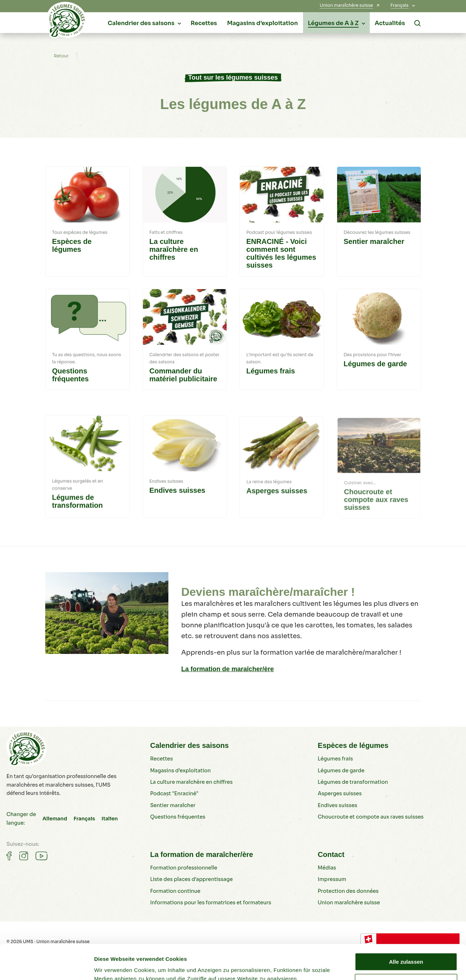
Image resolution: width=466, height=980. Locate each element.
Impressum (332, 879)
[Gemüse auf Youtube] (41, 856)
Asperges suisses (340, 793)
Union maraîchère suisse (349, 903)
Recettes (161, 759)
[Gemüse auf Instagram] (24, 856)
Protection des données (348, 891)
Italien (110, 819)
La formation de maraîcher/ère (228, 669)
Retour (61, 56)
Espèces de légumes (353, 745)
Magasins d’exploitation (180, 771)
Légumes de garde (341, 771)
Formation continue (175, 891)
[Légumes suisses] (67, 22)
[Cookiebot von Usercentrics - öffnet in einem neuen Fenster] (46, 966)
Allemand (55, 819)
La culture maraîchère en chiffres (191, 782)
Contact (331, 854)
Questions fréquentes (178, 817)
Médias (327, 868)
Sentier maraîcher (173, 805)
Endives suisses (337, 805)
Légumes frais (335, 759)
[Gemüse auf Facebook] (9, 856)
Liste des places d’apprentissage (191, 879)
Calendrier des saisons (189, 745)
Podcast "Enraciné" (174, 793)
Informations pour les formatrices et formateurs (211, 903)
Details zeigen (112, 966)
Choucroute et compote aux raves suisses (371, 817)
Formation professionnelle (184, 868)
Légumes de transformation (353, 782)
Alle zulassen (406, 929)
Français (84, 819)
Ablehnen (406, 950)
